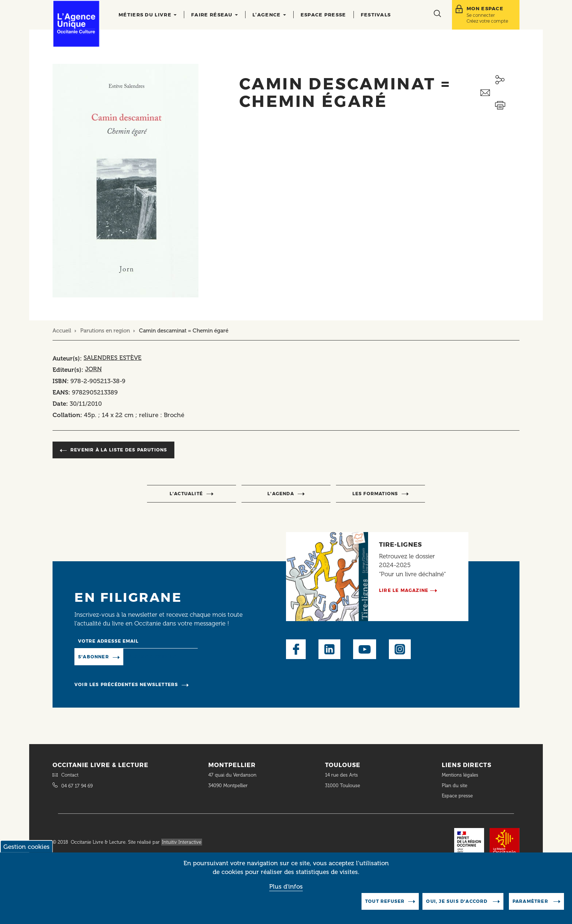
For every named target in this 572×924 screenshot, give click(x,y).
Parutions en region (105, 331)
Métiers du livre (148, 15)
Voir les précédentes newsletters (126, 684)
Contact (70, 775)
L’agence (269, 15)
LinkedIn (329, 649)
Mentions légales (461, 775)
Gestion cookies (26, 852)
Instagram (400, 649)
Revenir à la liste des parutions (119, 450)
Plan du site (455, 786)
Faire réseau (214, 15)
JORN (93, 369)
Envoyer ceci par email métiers (500, 93)
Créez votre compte (487, 21)
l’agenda (281, 494)
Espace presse (323, 15)
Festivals (376, 15)
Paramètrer (531, 907)
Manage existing (153, 657)
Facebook (296, 649)
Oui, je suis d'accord (457, 907)
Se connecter (481, 15)
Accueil (62, 331)
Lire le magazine (404, 590)
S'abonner (94, 657)
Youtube (365, 649)
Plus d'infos (286, 892)
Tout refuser (385, 907)
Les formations (375, 494)
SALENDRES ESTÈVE (113, 358)
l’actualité (186, 494)
